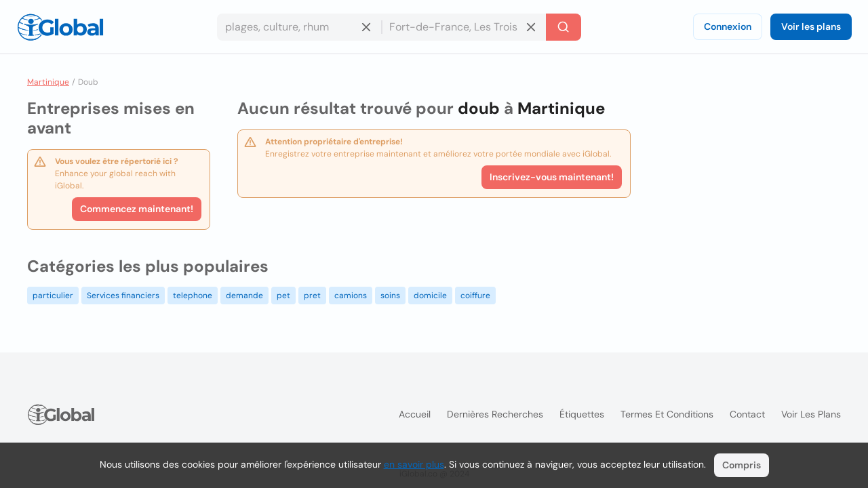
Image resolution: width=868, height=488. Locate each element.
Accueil (415, 414)
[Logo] (60, 27)
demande (244, 296)
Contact (747, 414)
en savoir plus (414, 464)
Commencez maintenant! (137, 209)
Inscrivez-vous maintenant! (552, 177)
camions (351, 296)
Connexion (728, 26)
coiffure (475, 296)
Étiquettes (582, 414)
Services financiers (123, 296)
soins (390, 296)
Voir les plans (811, 26)
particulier (53, 296)
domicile (430, 296)
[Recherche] (564, 27)
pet (283, 296)
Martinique (48, 82)
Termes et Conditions (667, 414)
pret (312, 296)
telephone (193, 296)
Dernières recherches (495, 414)
